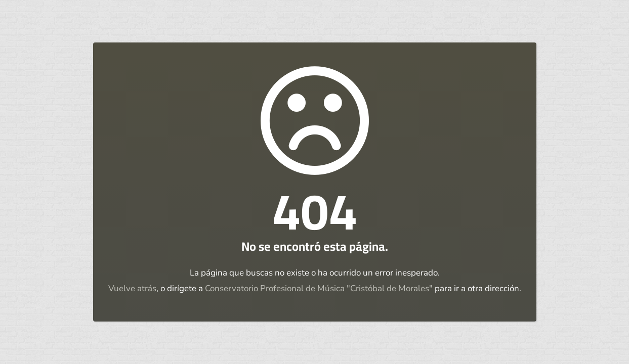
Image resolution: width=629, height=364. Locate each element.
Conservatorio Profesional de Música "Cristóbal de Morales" (319, 288)
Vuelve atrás (132, 288)
